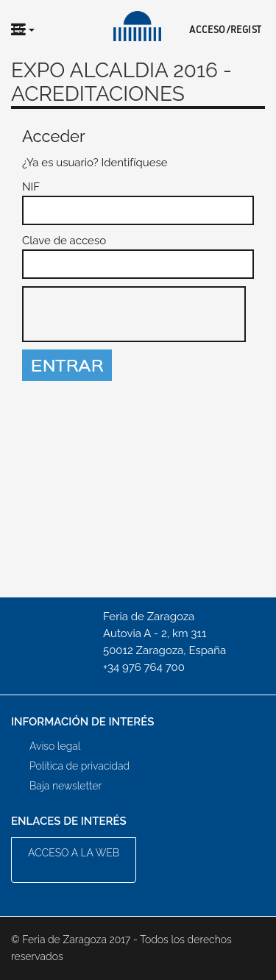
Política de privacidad (79, 766)
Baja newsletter (66, 786)
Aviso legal (55, 746)
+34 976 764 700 (144, 667)
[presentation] (135, 315)
